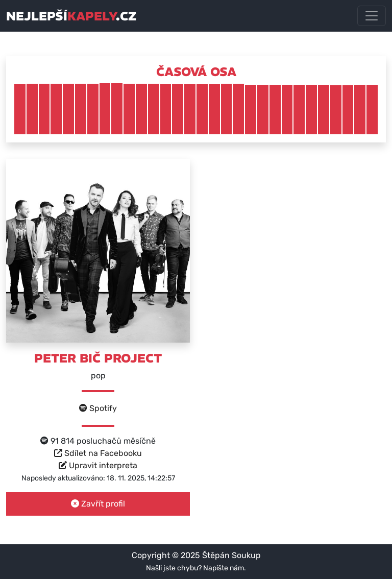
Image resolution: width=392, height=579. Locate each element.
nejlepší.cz (71, 16)
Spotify (98, 408)
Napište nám (224, 568)
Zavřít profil (98, 504)
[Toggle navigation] (372, 16)
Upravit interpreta (98, 465)
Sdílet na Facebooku (98, 453)
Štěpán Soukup (231, 555)
